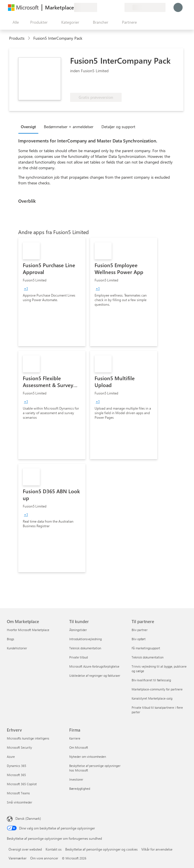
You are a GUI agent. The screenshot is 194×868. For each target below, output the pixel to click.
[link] (52, 292)
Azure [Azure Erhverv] (11, 757)
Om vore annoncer (44, 858)
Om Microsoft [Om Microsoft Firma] (79, 747)
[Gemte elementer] (113, 7)
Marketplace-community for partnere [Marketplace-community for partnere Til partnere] (157, 689)
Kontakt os (54, 849)
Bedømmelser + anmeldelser (69, 127)
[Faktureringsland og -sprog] (145, 7)
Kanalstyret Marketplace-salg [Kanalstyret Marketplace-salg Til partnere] (152, 698)
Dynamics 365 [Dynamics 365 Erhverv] (17, 766)
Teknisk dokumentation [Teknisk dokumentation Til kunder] (85, 648)
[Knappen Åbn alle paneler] (15, 22)
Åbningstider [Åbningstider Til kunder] (78, 630)
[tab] (30, 126)
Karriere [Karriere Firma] (75, 738)
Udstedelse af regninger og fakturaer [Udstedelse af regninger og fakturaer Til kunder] (95, 675)
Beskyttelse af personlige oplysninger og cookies (101, 849)
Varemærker (18, 858)
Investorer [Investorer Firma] (76, 779)
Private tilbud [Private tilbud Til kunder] (78, 657)
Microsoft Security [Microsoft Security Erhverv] (19, 747)
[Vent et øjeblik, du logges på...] (178, 7)
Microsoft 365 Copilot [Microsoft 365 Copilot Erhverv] (22, 784)
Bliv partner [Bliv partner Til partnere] (140, 630)
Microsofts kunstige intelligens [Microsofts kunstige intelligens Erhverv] (28, 738)
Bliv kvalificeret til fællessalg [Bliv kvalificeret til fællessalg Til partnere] (151, 680)
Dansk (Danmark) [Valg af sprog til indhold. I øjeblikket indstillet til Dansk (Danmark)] (28, 818)
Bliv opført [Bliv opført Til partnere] (139, 639)
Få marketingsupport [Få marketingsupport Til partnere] (146, 648)
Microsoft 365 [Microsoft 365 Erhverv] (16, 775)
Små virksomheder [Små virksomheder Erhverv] (20, 802)
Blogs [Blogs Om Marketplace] (11, 639)
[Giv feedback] (99, 7)
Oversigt (28, 127)
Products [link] (17, 38)
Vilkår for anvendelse (157, 849)
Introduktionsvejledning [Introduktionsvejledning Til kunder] (85, 639)
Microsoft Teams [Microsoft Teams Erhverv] (18, 793)
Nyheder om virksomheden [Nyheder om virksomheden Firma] (88, 757)
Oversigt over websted (25, 849)
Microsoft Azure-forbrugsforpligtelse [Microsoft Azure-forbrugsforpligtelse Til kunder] (94, 666)
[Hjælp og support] (106, 7)
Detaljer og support (118, 127)
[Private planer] (120, 7)
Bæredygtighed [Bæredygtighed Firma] (80, 789)
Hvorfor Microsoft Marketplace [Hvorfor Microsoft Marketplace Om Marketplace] (28, 630)
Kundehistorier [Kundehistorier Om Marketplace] (17, 648)
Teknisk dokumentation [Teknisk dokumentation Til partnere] (148, 657)
